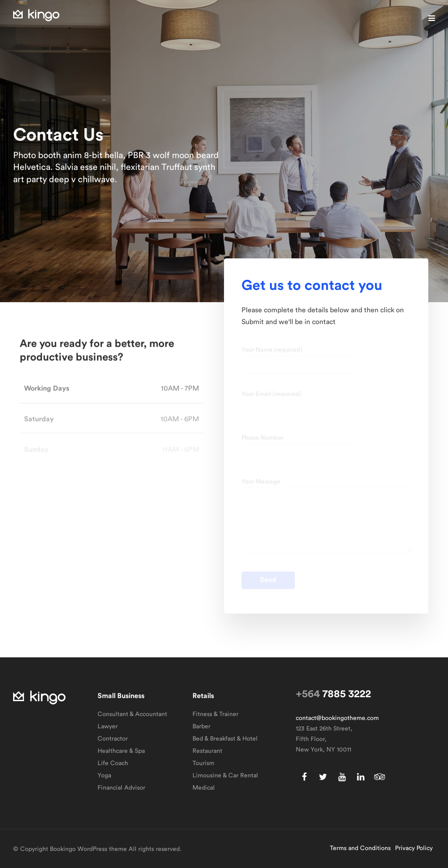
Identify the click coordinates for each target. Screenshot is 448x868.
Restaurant (207, 751)
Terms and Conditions (360, 848)
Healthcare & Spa (121, 751)
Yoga (104, 776)
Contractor (113, 739)
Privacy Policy (414, 848)
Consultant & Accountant (132, 714)
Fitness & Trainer (215, 714)
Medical (204, 788)
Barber (201, 727)
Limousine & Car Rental (225, 776)
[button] (432, 18)
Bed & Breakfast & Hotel (225, 739)
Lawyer (108, 727)
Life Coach (113, 763)
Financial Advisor (121, 788)
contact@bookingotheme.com (337, 718)
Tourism (203, 763)
